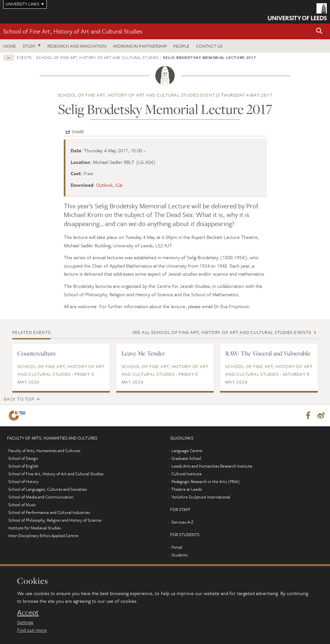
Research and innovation (77, 46)
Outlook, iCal (109, 185)
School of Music (22, 505)
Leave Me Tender (143, 353)
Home (10, 46)
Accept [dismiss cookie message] (28, 612)
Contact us (209, 46)
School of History (24, 481)
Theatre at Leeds (186, 489)
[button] (319, 31)
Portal (177, 547)
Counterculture (37, 353)
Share (78, 132)
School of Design (23, 458)
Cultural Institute (187, 474)
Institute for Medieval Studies (35, 528)
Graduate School (186, 458)
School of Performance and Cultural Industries (49, 512)
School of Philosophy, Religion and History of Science (55, 520)
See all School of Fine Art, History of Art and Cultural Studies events (222, 332)
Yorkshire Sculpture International (201, 497)
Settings (25, 622)
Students (180, 555)
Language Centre (187, 450)
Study (29, 46)
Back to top (19, 399)
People (181, 46)
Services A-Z (182, 522)
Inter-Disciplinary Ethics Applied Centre (43, 535)
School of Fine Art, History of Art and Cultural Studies (73, 31)
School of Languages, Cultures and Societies (48, 489)
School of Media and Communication (41, 497)
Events (24, 57)
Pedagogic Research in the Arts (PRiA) (206, 481)
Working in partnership (140, 46)
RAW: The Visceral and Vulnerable (268, 353)
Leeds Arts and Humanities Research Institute (212, 466)
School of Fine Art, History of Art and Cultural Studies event (136, 95)
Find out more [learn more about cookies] (32, 630)
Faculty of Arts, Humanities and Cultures (44, 450)
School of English (23, 466)
